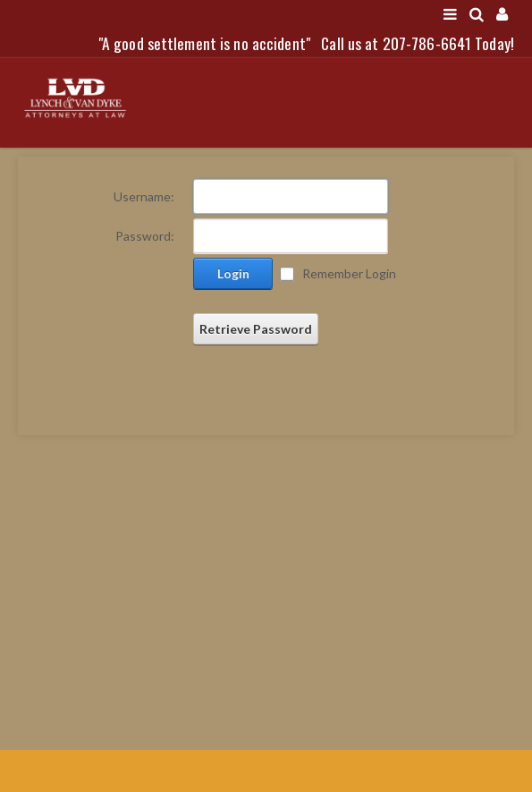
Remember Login (349, 273)
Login (233, 273)
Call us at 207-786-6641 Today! (418, 43)
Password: (145, 236)
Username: (144, 196)
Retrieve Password (256, 329)
